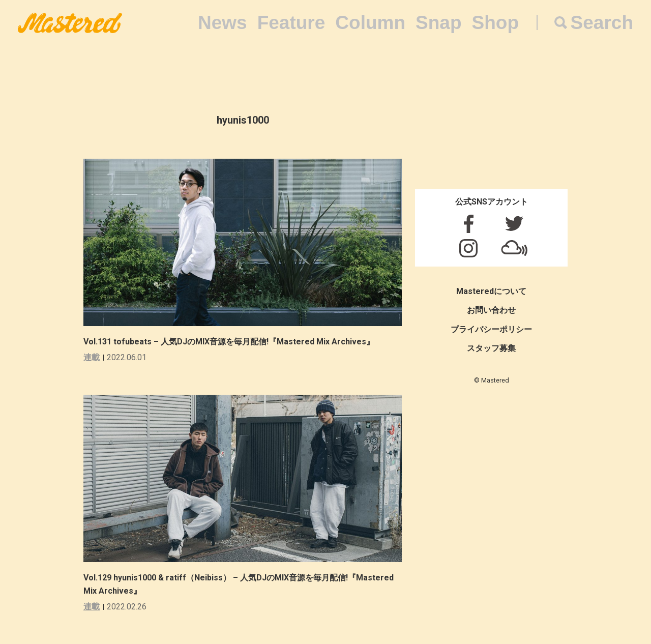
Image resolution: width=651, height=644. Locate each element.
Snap (438, 23)
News (223, 23)
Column (370, 23)
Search (602, 23)
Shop (495, 23)
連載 (92, 357)
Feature (291, 23)
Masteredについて (491, 291)
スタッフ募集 (491, 348)
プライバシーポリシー (491, 329)
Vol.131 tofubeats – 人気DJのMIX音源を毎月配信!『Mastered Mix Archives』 (229, 342)
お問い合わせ (491, 310)
